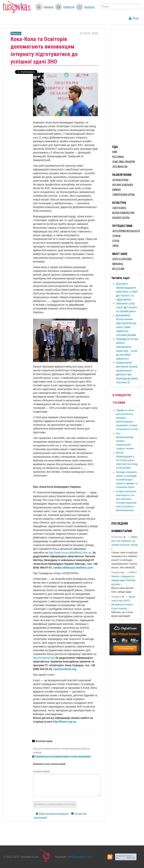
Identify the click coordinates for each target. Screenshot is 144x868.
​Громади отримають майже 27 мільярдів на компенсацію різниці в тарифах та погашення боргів (127, 480)
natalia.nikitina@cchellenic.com (73, 568)
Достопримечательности (126, 231)
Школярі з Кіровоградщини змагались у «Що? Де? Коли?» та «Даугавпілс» (127, 292)
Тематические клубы (124, 194)
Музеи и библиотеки (123, 213)
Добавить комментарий (55, 804)
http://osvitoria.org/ (44, 658)
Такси (115, 246)
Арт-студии (118, 269)
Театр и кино (119, 208)
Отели (116, 241)
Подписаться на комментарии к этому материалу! (63, 756)
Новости (69, 7)
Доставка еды (120, 166)
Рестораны (118, 157)
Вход (136, 18)
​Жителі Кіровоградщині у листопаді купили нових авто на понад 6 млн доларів (127, 460)
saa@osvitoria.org (65, 669)
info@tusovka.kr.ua (79, 857)
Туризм (116, 236)
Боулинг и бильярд (123, 185)
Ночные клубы (120, 180)
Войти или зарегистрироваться (54, 814)
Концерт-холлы (121, 218)
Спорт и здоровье (122, 259)
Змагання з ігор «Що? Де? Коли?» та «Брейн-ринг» (127, 307)
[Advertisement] (127, 85)
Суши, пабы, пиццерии (124, 162)
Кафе (115, 152)
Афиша (48, 7)
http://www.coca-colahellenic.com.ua (70, 553)
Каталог (89, 7)
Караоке (117, 190)
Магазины (118, 264)
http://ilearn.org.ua (64, 722)
